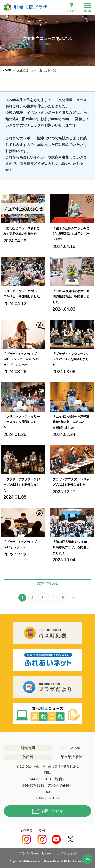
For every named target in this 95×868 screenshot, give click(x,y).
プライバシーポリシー (35, 853)
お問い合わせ (52, 811)
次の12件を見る (48, 583)
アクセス (72, 11)
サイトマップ (67, 853)
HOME (7, 70)
